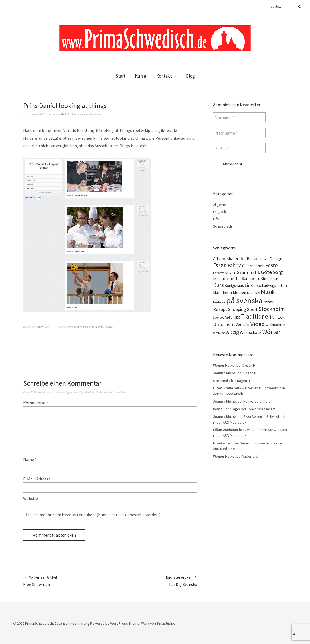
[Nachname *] (239, 133)
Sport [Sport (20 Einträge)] (252, 309)
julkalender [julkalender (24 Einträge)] (249, 278)
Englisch (219, 212)
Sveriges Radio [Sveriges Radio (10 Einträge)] (223, 317)
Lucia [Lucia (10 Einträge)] (257, 286)
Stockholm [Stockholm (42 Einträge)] (272, 309)
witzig (109, 327)
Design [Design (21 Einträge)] (276, 259)
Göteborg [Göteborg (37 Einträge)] (272, 272)
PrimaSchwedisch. (39, 623)
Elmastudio (165, 623)
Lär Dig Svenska (182, 581)
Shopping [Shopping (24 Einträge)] (237, 309)
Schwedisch (42, 327)
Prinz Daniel (97, 327)
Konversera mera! (257, 401)
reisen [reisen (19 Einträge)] (269, 302)
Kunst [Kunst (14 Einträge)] (277, 279)
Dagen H (249, 365)
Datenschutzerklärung (72, 623)
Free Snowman (40, 581)
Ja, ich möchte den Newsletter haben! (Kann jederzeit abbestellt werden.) (92, 515)
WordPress (119, 623)
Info (216, 219)
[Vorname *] (239, 117)
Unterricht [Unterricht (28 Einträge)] (224, 324)
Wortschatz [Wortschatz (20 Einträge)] (251, 332)
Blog (190, 76)
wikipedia (149, 130)
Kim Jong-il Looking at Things (105, 130)
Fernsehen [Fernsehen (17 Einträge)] (255, 266)
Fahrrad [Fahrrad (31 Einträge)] (236, 265)
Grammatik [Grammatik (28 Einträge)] (248, 272)
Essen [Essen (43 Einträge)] (220, 265)
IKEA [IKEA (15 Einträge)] (217, 279)
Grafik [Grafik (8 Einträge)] (232, 273)
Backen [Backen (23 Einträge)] (254, 259)
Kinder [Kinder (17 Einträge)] (266, 279)
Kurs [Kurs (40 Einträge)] (218, 285)
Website (31, 498)
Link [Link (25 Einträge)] (249, 285)
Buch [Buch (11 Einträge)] (265, 259)
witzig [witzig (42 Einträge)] (232, 332)
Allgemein (221, 205)
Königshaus (81, 327)
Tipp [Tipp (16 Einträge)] (237, 317)
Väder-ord (250, 456)
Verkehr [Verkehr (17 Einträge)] (243, 325)
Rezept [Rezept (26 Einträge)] (220, 309)
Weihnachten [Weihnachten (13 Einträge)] (275, 325)
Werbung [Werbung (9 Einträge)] (219, 333)
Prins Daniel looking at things (120, 138)
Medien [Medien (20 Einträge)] (239, 292)
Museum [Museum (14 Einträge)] (254, 293)
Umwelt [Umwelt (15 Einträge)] (278, 317)
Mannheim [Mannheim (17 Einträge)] (222, 293)
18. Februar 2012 (33, 114)
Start (120, 76)
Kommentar (36, 403)
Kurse (141, 76)
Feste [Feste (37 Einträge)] (272, 265)
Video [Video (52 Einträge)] (258, 324)
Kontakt (164, 76)
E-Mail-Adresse (38, 479)
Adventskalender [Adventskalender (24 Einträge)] (229, 259)
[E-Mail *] (239, 148)
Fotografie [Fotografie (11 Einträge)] (220, 273)
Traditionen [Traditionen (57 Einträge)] (256, 316)
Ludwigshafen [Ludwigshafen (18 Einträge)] (274, 285)
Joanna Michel (60, 114)
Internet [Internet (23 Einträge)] (229, 278)
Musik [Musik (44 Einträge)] (268, 292)
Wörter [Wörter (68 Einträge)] (271, 332)
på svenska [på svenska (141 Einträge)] (244, 300)
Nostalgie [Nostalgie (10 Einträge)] (219, 302)
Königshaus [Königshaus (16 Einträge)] (234, 285)
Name (30, 459)
